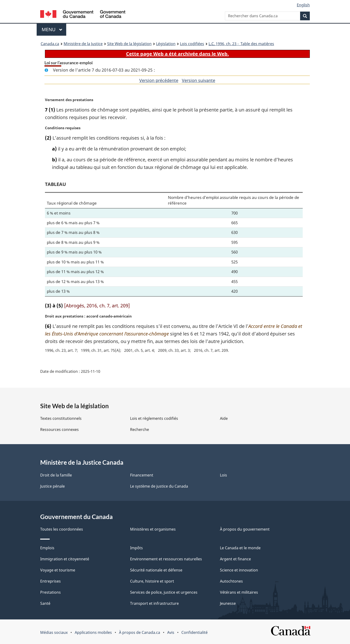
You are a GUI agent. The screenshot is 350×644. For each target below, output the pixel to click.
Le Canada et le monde (240, 548)
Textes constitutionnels (61, 418)
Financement (142, 475)
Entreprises (50, 581)
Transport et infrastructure (154, 603)
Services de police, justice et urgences (164, 592)
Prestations (50, 592)
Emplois (47, 548)
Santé (45, 603)
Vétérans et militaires (239, 592)
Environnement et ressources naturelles (166, 559)
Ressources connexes (59, 429)
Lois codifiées (192, 44)
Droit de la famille (56, 475)
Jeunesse (228, 603)
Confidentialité (195, 632)
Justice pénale (52, 486)
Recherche (140, 429)
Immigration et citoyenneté (65, 559)
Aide (224, 418)
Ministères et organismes (153, 529)
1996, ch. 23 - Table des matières (241, 44)
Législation (166, 44)
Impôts (136, 548)
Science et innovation (239, 570)
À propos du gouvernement (245, 529)
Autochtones (231, 581)
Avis (171, 632)
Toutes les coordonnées (62, 529)
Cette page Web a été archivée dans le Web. (177, 54)
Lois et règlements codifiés (154, 418)
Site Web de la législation (129, 44)
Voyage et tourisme (58, 570)
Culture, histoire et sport (152, 581)
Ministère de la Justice (83, 44)
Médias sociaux (54, 632)
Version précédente (159, 80)
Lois (223, 475)
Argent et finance (235, 559)
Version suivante (199, 80)
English (303, 5)
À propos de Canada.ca (140, 632)
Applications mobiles (93, 632)
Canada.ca (50, 44)
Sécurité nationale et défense (156, 570)
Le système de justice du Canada (159, 486)
